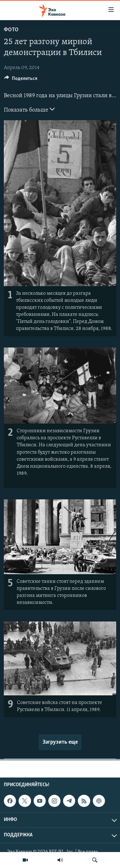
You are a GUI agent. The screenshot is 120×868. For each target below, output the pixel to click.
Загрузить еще (60, 742)
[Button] (21, 80)
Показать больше (29, 109)
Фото (11, 30)
